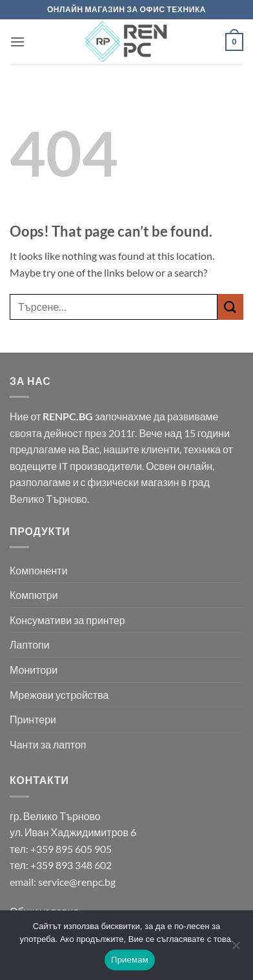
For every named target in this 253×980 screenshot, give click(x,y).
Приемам (130, 960)
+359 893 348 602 (71, 865)
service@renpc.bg (77, 882)
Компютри (34, 595)
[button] (17, 42)
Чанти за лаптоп (48, 744)
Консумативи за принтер (67, 620)
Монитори (34, 670)
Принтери (33, 719)
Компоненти (39, 570)
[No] (236, 949)
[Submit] (230, 307)
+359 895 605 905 (71, 849)
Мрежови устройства (59, 695)
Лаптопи (30, 644)
